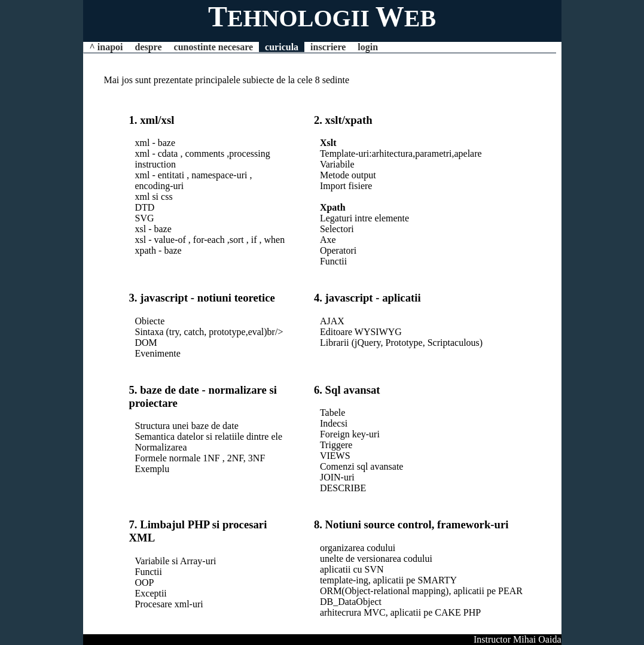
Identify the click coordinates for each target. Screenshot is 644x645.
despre (148, 47)
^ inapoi (106, 47)
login (368, 47)
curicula (282, 47)
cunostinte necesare (214, 47)
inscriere (328, 47)
